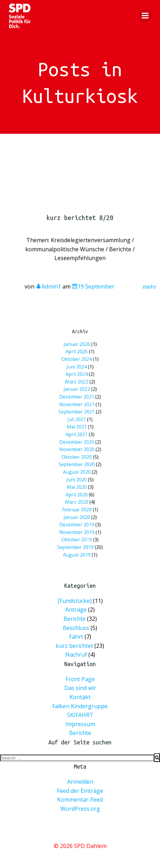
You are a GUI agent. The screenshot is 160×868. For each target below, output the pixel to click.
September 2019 (77, 519)
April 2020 (78, 481)
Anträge (76, 610)
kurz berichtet (74, 646)
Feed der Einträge (80, 791)
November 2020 (77, 448)
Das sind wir (80, 688)
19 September (93, 291)
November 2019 (77, 508)
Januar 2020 (77, 497)
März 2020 (78, 486)
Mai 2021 (78, 431)
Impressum (80, 724)
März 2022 (78, 398)
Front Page (80, 679)
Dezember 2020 (78, 442)
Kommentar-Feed (80, 800)
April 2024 (78, 392)
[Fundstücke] (75, 601)
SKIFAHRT (80, 715)
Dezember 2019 (78, 502)
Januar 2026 (77, 371)
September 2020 (77, 458)
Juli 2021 (78, 425)
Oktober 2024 (77, 382)
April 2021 (78, 437)
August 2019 (77, 524)
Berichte (75, 619)
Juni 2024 (78, 387)
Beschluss (76, 627)
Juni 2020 (78, 470)
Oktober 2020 (77, 453)
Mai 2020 (78, 475)
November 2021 (77, 415)
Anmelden (80, 782)
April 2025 (78, 376)
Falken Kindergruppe (80, 706)
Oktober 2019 (77, 514)
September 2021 (77, 420)
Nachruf (76, 655)
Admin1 (48, 291)
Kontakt (80, 697)
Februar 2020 (77, 491)
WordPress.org (80, 809)
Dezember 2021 (78, 409)
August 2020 (77, 464)
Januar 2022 (77, 404)
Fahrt (76, 637)
